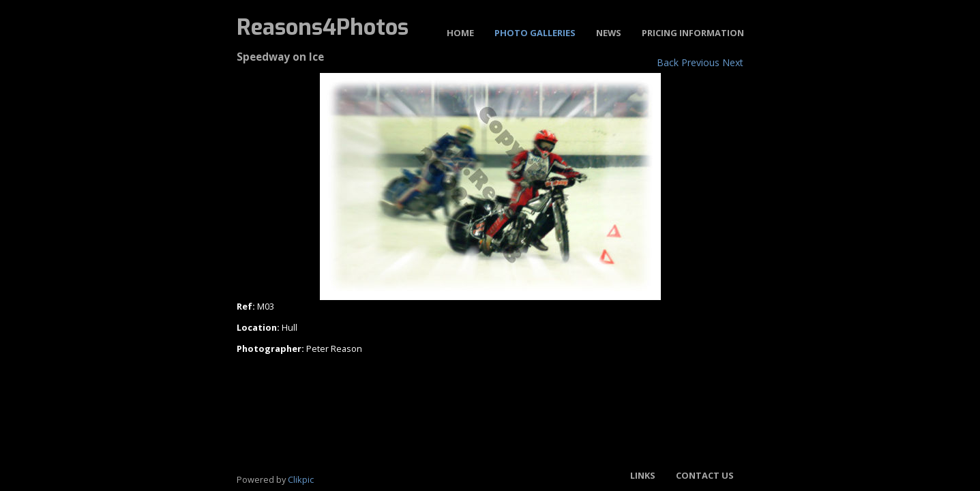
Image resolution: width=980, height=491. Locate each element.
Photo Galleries (535, 33)
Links (643, 475)
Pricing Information (693, 33)
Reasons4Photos (323, 27)
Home (460, 33)
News (609, 33)
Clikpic (301, 479)
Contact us (705, 475)
